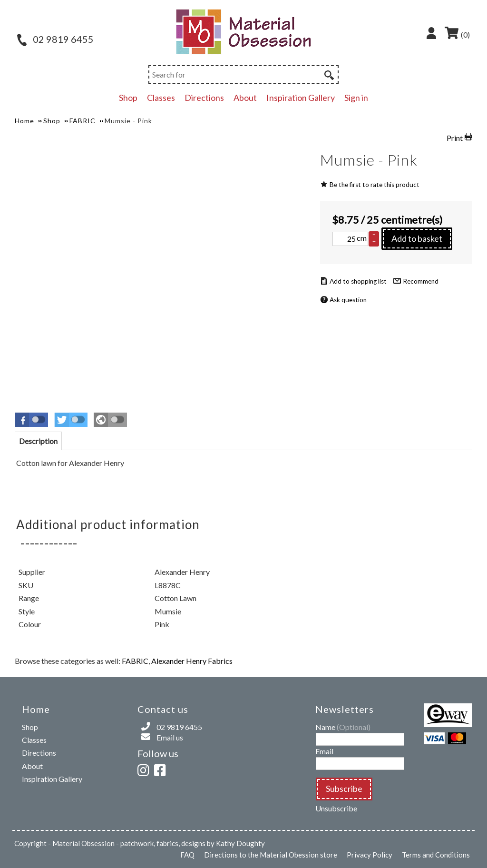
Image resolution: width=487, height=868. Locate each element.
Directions (204, 98)
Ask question (348, 300)
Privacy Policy (370, 855)
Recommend (421, 281)
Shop (128, 98)
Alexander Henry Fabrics (192, 661)
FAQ (187, 855)
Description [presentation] (38, 441)
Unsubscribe (336, 808)
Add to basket (417, 238)
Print (455, 138)
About (245, 98)
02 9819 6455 (55, 39)
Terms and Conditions (436, 855)
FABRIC (135, 661)
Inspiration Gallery (301, 98)
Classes (161, 98)
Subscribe (344, 789)
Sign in (356, 98)
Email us (170, 737)
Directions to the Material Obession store (271, 855)
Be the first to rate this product (375, 185)
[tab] (38, 441)
